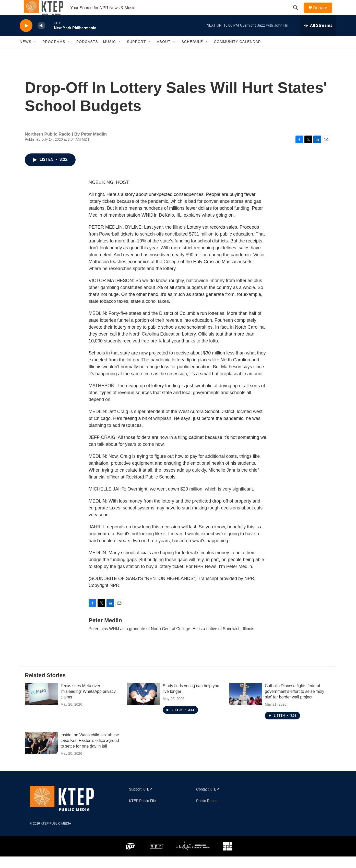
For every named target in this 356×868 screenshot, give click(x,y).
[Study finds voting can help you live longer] (144, 706)
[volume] (41, 37)
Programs (54, 53)
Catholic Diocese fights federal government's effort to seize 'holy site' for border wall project (295, 703)
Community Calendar (238, 53)
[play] (26, 37)
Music (110, 53)
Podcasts (87, 53)
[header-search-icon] (298, 14)
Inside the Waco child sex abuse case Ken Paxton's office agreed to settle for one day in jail (90, 752)
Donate (323, 13)
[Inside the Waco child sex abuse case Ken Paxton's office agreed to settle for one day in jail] (41, 755)
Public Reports (208, 812)
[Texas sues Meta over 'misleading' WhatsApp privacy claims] (41, 706)
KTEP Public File (142, 812)
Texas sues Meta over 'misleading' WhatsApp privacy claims (88, 703)
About (164, 53)
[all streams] (318, 37)
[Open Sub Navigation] (35, 53)
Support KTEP (140, 801)
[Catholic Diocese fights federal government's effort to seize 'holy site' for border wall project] (246, 706)
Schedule (192, 53)
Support (136, 53)
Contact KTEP (207, 801)
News (26, 53)
